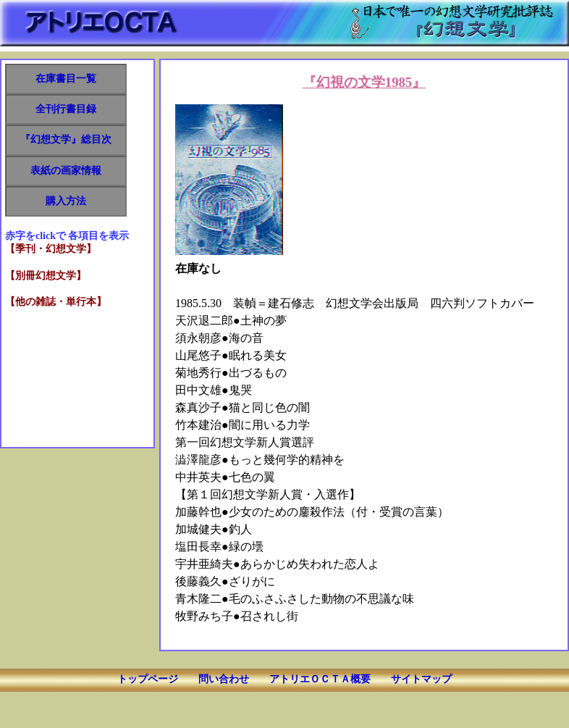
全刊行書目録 (66, 109)
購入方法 (66, 201)
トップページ (148, 679)
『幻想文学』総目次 (66, 139)
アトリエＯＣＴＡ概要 (320, 679)
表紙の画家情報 (66, 171)
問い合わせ (224, 679)
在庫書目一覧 (66, 79)
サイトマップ (421, 679)
